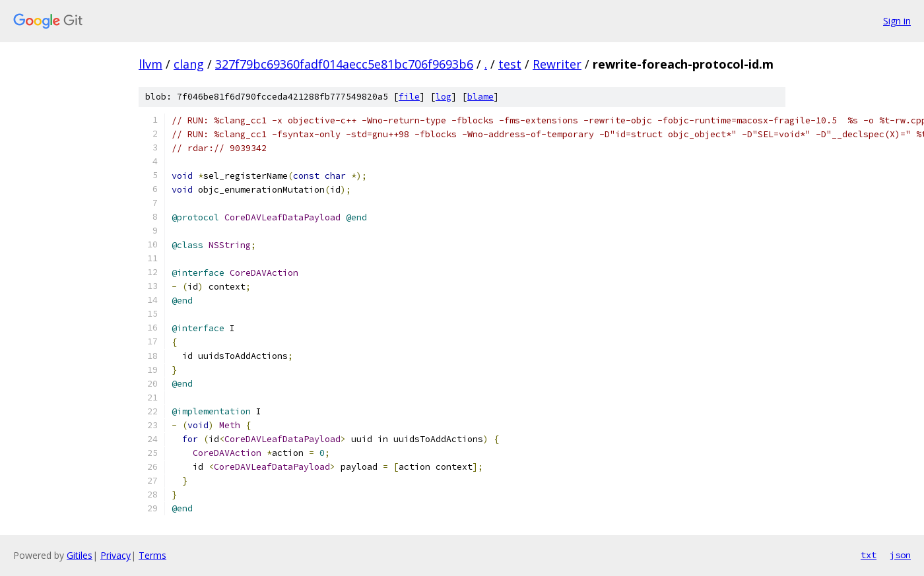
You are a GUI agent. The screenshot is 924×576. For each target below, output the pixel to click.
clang (189, 64)
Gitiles (80, 555)
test (510, 64)
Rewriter (557, 64)
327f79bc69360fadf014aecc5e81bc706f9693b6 (344, 64)
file (409, 97)
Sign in (897, 21)
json (900, 555)
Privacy (115, 555)
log (444, 97)
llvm (150, 64)
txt (869, 555)
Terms (152, 555)
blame (480, 97)
